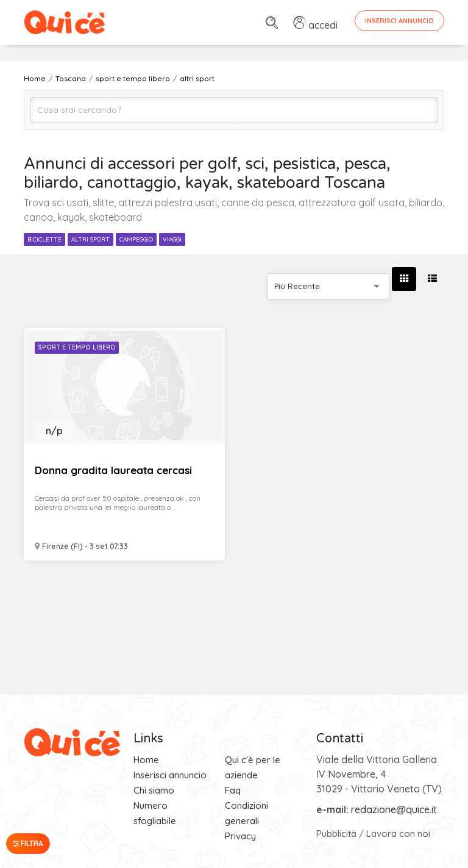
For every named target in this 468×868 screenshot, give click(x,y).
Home (146, 760)
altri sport (90, 239)
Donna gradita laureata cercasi (113, 470)
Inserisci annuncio (170, 775)
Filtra (28, 843)
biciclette (44, 239)
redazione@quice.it (394, 809)
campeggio (136, 239)
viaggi (172, 239)
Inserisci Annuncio (399, 21)
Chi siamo (154, 790)
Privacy (240, 836)
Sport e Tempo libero (77, 347)
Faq (233, 790)
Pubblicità (336, 834)
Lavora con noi (398, 834)
